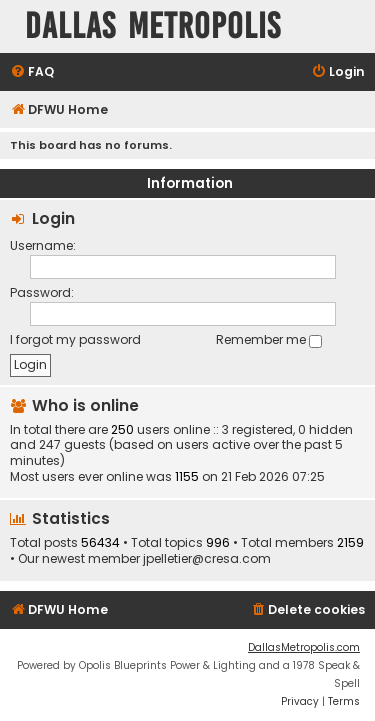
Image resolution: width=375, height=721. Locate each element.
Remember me (269, 339)
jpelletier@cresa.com (207, 559)
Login (53, 218)
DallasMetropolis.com (304, 647)
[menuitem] (32, 72)
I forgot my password (75, 339)
